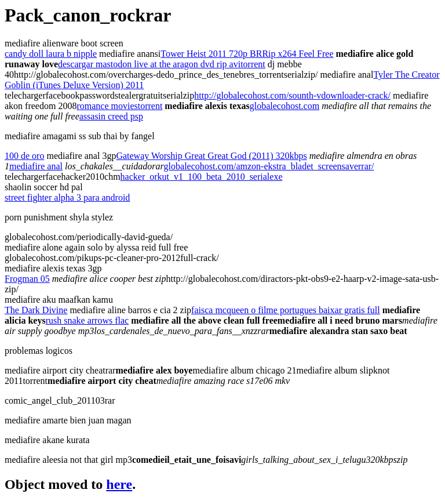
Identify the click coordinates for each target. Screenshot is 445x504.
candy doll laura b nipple (51, 54)
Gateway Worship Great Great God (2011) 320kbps (211, 156)
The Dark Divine (36, 310)
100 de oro (24, 156)
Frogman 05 (27, 279)
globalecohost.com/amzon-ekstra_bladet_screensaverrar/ (269, 166)
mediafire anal (36, 166)
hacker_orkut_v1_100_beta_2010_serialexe (202, 177)
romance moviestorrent (119, 106)
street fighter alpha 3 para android (67, 197)
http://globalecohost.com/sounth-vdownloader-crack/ (292, 95)
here (119, 484)
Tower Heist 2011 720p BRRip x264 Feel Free (247, 54)
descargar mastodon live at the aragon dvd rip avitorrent (162, 64)
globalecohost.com (284, 106)
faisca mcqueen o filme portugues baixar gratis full (286, 310)
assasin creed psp (111, 116)
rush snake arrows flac (87, 320)
